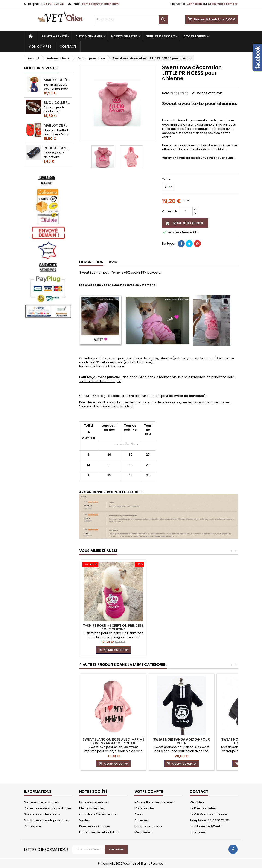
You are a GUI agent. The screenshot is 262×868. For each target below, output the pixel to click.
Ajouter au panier (185, 223)
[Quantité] (186, 211)
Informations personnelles (154, 802)
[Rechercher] (131, 20)
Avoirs (139, 814)
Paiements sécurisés (95, 826)
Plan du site (32, 826)
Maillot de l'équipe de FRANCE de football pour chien (57, 80)
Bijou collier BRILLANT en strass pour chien (57, 103)
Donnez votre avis (209, 93)
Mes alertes (143, 832)
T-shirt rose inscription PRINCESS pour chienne (113, 627)
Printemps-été (54, 36)
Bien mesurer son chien (42, 802)
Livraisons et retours (94, 802)
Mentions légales (92, 808)
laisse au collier (191, 149)
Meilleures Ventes (41, 68)
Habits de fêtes (124, 36)
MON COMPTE (40, 46)
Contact (199, 792)
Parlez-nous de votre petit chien (48, 808)
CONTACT (68, 46)
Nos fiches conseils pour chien (47, 820)
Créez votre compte (223, 4)
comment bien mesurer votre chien (107, 406)
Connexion (194, 4)
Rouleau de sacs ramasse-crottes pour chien (57, 148)
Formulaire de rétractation (99, 832)
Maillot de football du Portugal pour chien (57, 125)
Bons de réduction (148, 826)
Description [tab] (91, 262)
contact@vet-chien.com (100, 4)
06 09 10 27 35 (54, 4)
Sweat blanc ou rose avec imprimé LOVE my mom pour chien (113, 741)
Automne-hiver (89, 36)
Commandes (144, 808)
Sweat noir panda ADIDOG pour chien (181, 741)
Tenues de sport (160, 36)
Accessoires (195, 36)
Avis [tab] (113, 262)
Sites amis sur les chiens (42, 814)
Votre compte (149, 792)
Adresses (142, 820)
